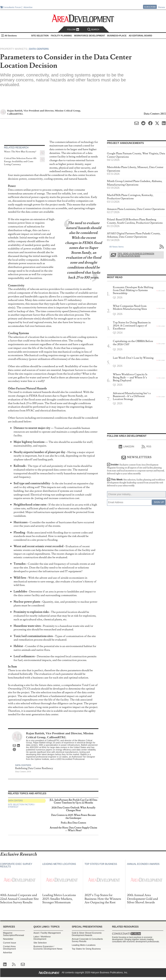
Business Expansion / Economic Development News (48, 948)
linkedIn (126, 447)
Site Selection (40, 943)
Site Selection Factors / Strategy (22, 806)
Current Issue (10, 943)
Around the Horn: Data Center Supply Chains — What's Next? (73, 829)
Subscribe (150, 7)
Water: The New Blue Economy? (20, 152)
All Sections (11, 36)
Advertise (28, 7)
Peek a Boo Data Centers (74, 823)
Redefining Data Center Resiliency (34, 768)
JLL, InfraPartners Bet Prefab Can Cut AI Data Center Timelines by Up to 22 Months (73, 801)
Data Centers (39, 49)
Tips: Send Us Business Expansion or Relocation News (136, 255)
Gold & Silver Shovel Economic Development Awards (87, 934)
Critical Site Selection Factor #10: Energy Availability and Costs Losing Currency (20, 161)
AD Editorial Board (140, 36)
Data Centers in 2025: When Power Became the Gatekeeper (73, 817)
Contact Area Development (10, 948)
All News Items (117, 247)
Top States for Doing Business (86, 949)
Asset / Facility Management (47, 933)
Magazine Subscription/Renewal (14, 934)
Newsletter (8, 939)
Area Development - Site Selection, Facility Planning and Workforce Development (83, 18)
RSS (146, 447)
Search (93, 30)
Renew (161, 7)
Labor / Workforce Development (42, 938)
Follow (73, 30)
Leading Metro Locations (84, 945)
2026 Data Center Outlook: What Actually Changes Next (73, 809)
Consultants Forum (12, 7)
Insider (136, 469)
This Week (136, 483)
